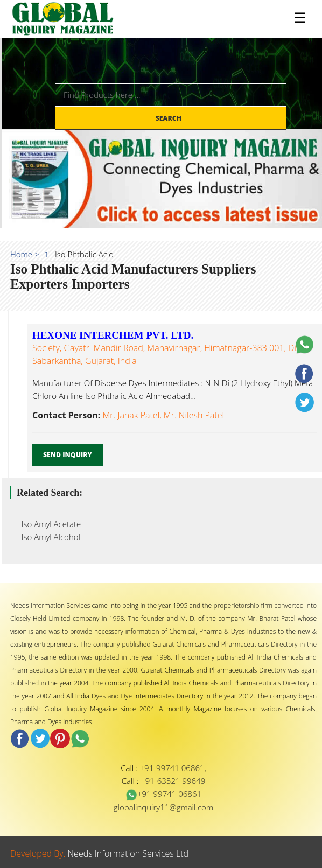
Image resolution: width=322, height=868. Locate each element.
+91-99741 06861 (172, 768)
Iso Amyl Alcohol (48, 537)
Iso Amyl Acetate (48, 524)
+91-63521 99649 (173, 781)
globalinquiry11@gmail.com (163, 807)
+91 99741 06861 (163, 794)
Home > (25, 254)
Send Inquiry (68, 455)
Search (170, 118)
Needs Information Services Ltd (128, 853)
